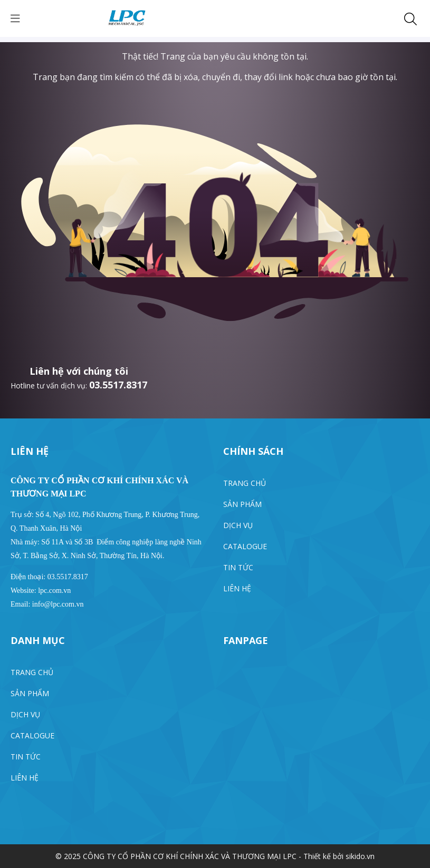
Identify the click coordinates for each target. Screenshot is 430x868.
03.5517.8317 (118, 385)
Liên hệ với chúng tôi (79, 371)
